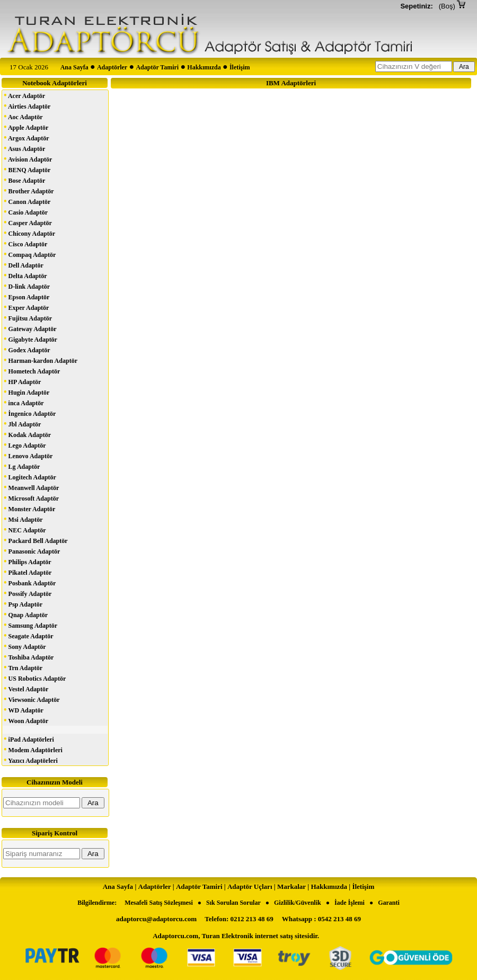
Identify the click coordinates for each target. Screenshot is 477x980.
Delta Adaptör (25, 275)
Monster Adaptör (29, 508)
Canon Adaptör (27, 201)
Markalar (291, 887)
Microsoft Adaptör (31, 498)
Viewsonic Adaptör (32, 699)
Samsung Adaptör (30, 625)
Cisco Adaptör (25, 243)
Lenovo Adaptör (28, 455)
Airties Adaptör (27, 106)
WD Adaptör (24, 710)
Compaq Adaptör (30, 254)
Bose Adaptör (24, 180)
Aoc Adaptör (23, 116)
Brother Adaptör (29, 190)
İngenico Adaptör (30, 413)
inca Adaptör (24, 402)
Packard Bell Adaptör (36, 540)
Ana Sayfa (74, 67)
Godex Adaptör (27, 349)
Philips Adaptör (28, 561)
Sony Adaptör (25, 646)
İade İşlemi (350, 903)
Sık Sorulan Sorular (233, 903)
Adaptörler (112, 67)
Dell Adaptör (24, 265)
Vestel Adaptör (26, 688)
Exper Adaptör (26, 307)
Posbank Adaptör (30, 582)
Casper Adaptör (28, 222)
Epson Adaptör (26, 296)
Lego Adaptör (25, 445)
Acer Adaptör (24, 95)
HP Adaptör (22, 381)
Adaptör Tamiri (157, 67)
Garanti (389, 903)
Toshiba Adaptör (29, 657)
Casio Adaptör (26, 212)
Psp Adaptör (23, 604)
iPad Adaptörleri (29, 739)
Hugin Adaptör (26, 392)
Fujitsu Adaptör (28, 318)
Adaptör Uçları (250, 887)
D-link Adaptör (27, 286)
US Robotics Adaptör (35, 678)
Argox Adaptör (26, 137)
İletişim (240, 67)
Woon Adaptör (26, 720)
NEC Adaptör (25, 529)
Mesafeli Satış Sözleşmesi (159, 903)
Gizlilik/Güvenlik (298, 903)
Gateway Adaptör (30, 328)
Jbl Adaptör (22, 424)
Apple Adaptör (26, 127)
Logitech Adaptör (30, 476)
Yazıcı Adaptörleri (31, 760)
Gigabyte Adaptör (30, 339)
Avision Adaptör (28, 159)
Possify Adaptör (28, 593)
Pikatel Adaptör (28, 572)
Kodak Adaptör (27, 434)
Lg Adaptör (22, 466)
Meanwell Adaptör (31, 487)
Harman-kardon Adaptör (41, 360)
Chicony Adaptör (29, 233)
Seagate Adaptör (29, 635)
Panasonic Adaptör (32, 551)
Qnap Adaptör (26, 614)
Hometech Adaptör (32, 371)
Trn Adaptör (23, 667)
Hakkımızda (204, 67)
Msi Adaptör (23, 519)
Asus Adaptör (24, 148)
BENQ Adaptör (27, 169)
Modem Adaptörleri (33, 749)
